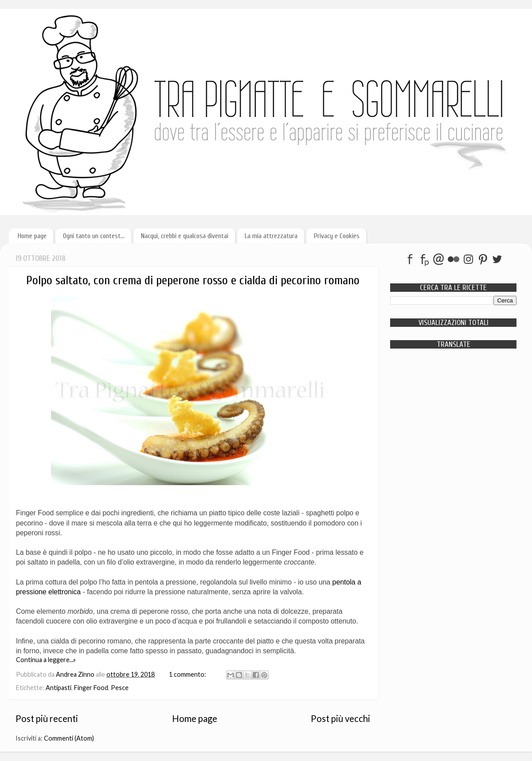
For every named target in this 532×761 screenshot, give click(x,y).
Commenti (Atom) (69, 738)
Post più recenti (47, 718)
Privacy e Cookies (337, 236)
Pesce (120, 688)
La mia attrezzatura (271, 236)
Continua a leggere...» (46, 660)
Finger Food (91, 688)
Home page (32, 236)
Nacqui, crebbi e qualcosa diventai (185, 236)
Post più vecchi (340, 718)
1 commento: (188, 674)
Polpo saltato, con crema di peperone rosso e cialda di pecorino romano (193, 280)
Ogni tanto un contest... (94, 236)
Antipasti (59, 688)
